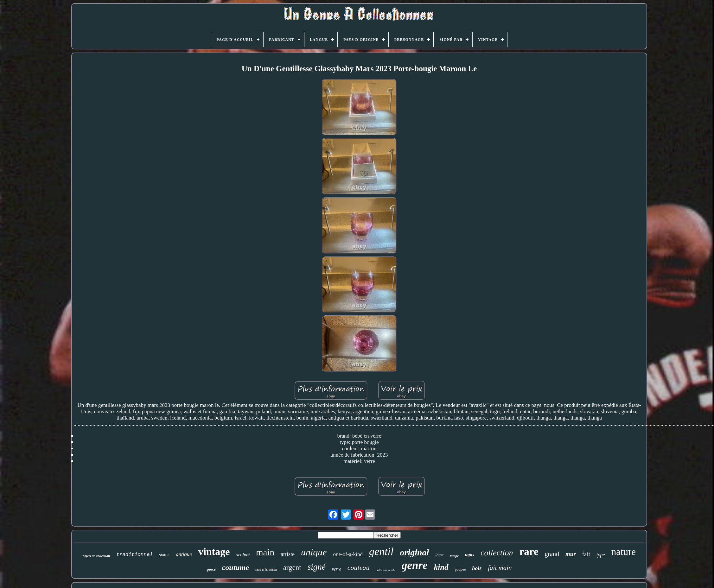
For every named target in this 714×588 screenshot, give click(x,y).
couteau (359, 568)
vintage (214, 552)
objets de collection (96, 556)
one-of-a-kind (348, 554)
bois (477, 568)
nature (624, 552)
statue (164, 555)
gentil (381, 551)
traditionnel (134, 555)
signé (317, 567)
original (415, 552)
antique (184, 554)
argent (292, 568)
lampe (454, 556)
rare (529, 552)
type (601, 555)
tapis (470, 555)
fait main (500, 568)
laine (439, 555)
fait (586, 554)
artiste (288, 554)
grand (552, 554)
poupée (460, 569)
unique (314, 552)
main (265, 552)
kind (441, 567)
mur (571, 554)
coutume (236, 567)
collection (497, 553)
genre (415, 565)
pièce (211, 569)
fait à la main (266, 569)
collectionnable (386, 570)
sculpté (243, 555)
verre (337, 569)
